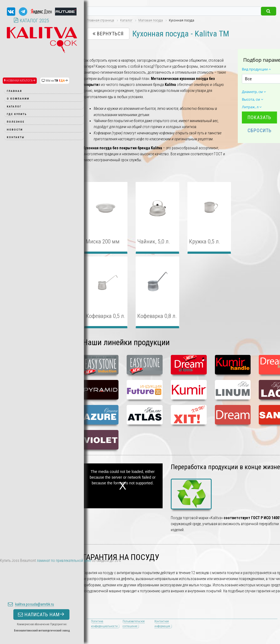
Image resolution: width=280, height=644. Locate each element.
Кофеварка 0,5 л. (106, 316)
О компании (18, 99)
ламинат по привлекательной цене (64, 561)
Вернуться (108, 34)
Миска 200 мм (103, 242)
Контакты (16, 137)
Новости (15, 130)
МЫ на (55, 81)
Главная (14, 91)
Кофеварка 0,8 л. (157, 316)
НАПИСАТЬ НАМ (41, 581)
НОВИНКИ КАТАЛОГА (20, 81)
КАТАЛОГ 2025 (31, 21)
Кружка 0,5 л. (205, 242)
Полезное (16, 122)
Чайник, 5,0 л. (154, 242)
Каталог (14, 106)
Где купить (17, 114)
